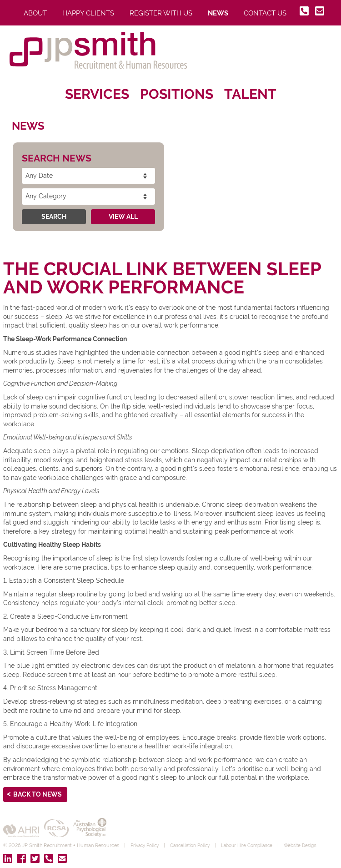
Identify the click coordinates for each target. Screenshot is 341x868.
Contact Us (265, 13)
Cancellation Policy (196, 845)
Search (54, 217)
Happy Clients (88, 13)
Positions (177, 94)
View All (123, 217)
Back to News (38, 794)
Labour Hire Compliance (258, 845)
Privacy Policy (147, 845)
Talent (250, 94)
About (35, 13)
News (218, 13)
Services (97, 94)
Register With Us (161, 13)
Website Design (315, 845)
